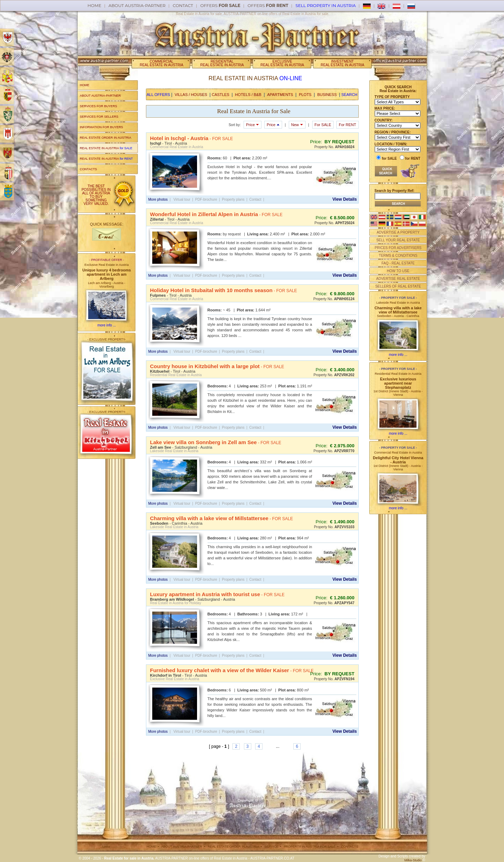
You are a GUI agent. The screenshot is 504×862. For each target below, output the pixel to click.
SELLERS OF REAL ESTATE (398, 286)
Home (94, 5)
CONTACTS (88, 169)
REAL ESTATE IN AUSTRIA (106, 148)
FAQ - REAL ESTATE (398, 263)
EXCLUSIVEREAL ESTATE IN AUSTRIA (282, 63)
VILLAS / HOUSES (191, 95)
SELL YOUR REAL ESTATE (398, 240)
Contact (183, 5)
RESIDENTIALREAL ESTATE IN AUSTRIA (222, 63)
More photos (158, 199)
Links (106, 847)
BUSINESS (327, 95)
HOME (85, 85)
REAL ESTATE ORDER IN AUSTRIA (106, 138)
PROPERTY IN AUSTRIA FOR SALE (310, 847)
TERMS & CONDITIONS (398, 256)
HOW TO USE (398, 271)
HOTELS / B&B (248, 95)
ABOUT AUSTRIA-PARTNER (100, 96)
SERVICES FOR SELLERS (99, 117)
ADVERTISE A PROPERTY (398, 232)
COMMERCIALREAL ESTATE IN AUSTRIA (161, 63)
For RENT (348, 125)
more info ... (107, 325)
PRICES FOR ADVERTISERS (398, 248)
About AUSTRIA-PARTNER (137, 5)
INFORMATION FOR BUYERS (101, 127)
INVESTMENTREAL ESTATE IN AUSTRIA (342, 63)
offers (220, 5)
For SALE (323, 125)
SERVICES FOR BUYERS (98, 106)
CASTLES (220, 95)
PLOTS (305, 95)
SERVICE (271, 847)
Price (253, 125)
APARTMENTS (280, 95)
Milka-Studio (413, 860)
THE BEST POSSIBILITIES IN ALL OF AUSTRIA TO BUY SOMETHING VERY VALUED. (96, 195)
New (297, 125)
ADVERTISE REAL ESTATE (398, 279)
